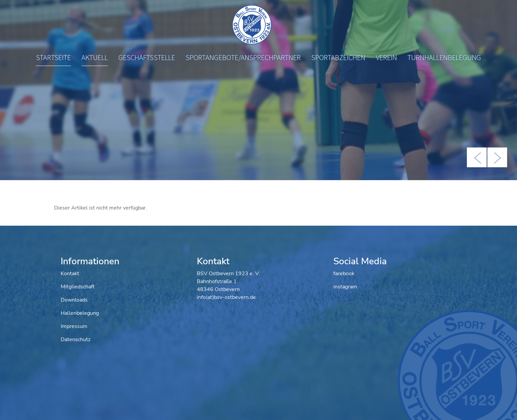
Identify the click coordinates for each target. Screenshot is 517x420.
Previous (477, 157)
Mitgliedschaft (78, 287)
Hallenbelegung (80, 313)
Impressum (74, 326)
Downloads (74, 300)
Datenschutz (76, 339)
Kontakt (70, 274)
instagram (345, 287)
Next (497, 157)
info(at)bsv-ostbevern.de (226, 297)
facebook (344, 274)
